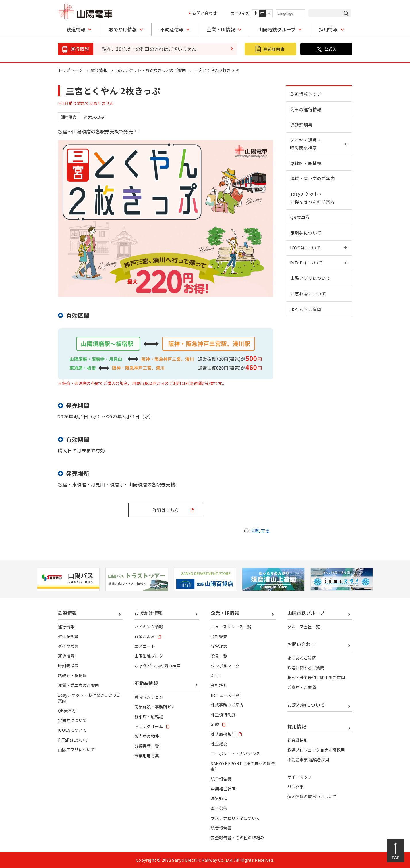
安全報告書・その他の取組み (237, 838)
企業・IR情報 (221, 29)
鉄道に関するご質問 (306, 668)
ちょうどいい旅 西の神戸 (157, 666)
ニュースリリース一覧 (231, 627)
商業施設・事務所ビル (155, 707)
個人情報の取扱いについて (312, 796)
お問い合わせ (204, 13)
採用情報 (328, 29)
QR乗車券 (300, 218)
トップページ (70, 70)
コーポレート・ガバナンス (235, 754)
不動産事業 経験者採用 (309, 760)
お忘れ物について (308, 296)
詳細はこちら (166, 510)
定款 (215, 724)
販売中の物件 (147, 736)
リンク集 (296, 787)
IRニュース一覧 (225, 695)
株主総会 (219, 744)
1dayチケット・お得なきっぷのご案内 (151, 70)
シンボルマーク (225, 666)
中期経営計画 (223, 789)
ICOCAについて (72, 730)
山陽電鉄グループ (277, 29)
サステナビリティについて (235, 818)
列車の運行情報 (306, 109)
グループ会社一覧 (304, 627)
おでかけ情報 (123, 29)
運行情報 (66, 627)
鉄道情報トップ (306, 94)
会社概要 (219, 636)
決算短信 (219, 798)
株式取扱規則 (223, 734)
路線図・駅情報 (306, 164)
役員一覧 (219, 656)
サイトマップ (300, 777)
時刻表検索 (68, 666)
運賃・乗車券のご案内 (313, 179)
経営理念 (219, 646)
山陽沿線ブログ (149, 656)
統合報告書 (221, 779)
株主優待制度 (223, 715)
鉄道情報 (76, 29)
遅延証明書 (301, 125)
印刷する (261, 530)
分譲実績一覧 (147, 746)
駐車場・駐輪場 (149, 717)
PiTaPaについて (73, 740)
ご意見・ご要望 (302, 687)
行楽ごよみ (145, 636)
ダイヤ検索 (68, 646)
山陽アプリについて (310, 280)
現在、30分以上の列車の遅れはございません (149, 49)
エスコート (145, 646)
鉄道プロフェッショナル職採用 (316, 750)
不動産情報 (172, 29)
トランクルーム (149, 726)
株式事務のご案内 (227, 705)
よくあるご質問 (306, 311)
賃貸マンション (149, 697)
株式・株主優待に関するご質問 (316, 677)
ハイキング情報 (149, 627)
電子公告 (219, 808)
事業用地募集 (147, 756)
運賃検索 (66, 656)
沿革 (215, 675)
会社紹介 (219, 685)
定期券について (306, 234)
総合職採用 (298, 740)
